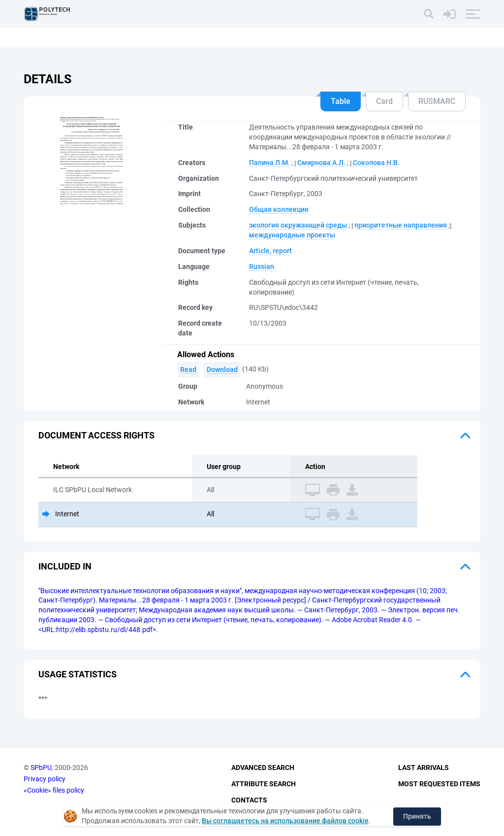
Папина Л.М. (269, 163)
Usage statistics (78, 674)
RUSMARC (437, 101)
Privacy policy (45, 779)
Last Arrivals (424, 768)
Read (188, 369)
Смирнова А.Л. (321, 163)
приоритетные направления (401, 225)
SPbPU (41, 768)
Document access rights (96, 435)
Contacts (249, 800)
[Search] (429, 14)
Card (384, 101)
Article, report (270, 251)
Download (222, 369)
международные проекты (292, 235)
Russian (262, 267)
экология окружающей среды (298, 225)
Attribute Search (264, 784)
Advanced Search (263, 768)
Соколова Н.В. (376, 163)
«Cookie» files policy (54, 790)
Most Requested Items (439, 784)
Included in (65, 566)
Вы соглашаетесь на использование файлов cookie (285, 821)
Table (341, 101)
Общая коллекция (279, 209)
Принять (417, 816)
